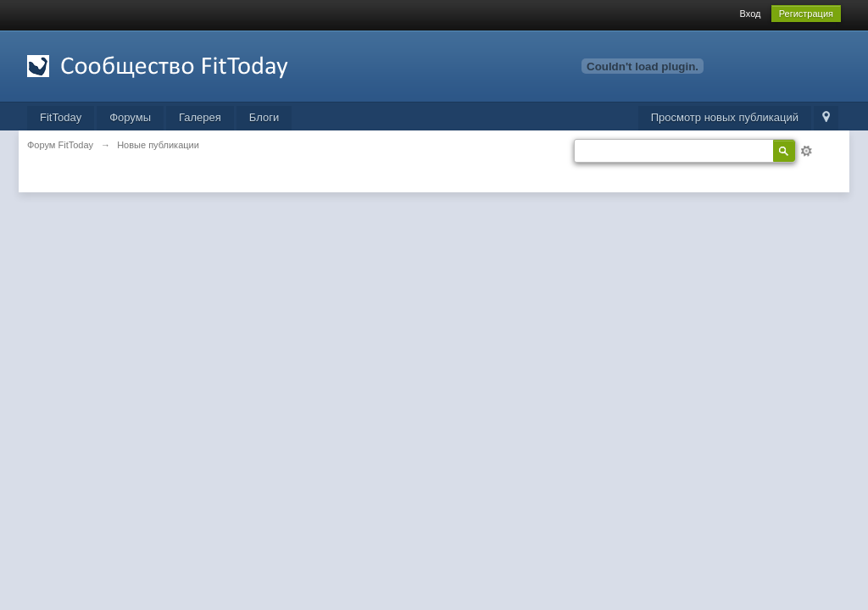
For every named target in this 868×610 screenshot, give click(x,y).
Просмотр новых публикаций (725, 117)
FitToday (61, 117)
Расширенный (806, 151)
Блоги (264, 117)
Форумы (130, 117)
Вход (751, 14)
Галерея (200, 117)
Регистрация (806, 14)
